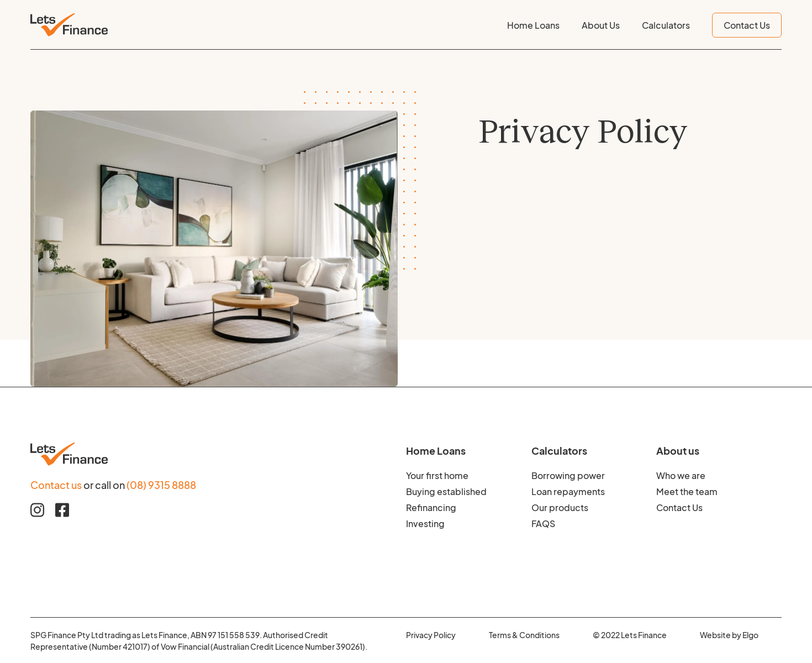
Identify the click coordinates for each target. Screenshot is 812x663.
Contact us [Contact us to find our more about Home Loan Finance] (56, 484)
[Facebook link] (62, 510)
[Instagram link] (37, 510)
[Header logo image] (69, 25)
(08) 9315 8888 (161, 484)
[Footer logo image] (218, 454)
